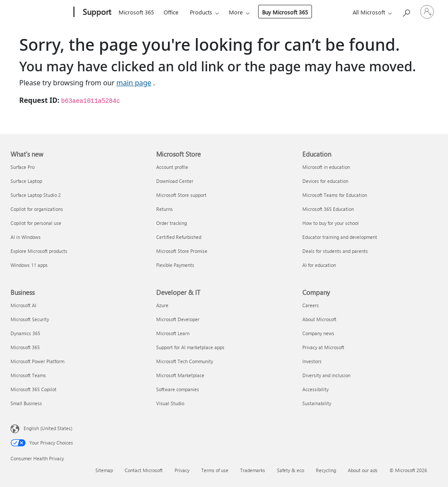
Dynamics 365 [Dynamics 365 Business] (25, 333)
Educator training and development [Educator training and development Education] (340, 237)
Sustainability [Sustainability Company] (317, 403)
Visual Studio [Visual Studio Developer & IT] (170, 403)
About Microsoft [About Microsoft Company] (319, 319)
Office (171, 12)
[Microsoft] (40, 12)
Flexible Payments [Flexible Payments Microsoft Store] (175, 265)
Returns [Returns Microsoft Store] (164, 209)
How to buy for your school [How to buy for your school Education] (331, 223)
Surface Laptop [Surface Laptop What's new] (26, 181)
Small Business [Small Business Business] (26, 403)
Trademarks (253, 470)
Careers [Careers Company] (311, 305)
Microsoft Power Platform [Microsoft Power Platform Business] (37, 361)
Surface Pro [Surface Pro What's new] (23, 167)
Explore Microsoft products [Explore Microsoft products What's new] (39, 251)
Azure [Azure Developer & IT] (162, 305)
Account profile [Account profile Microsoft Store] (172, 167)
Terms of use (215, 470)
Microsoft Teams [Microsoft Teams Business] (28, 375)
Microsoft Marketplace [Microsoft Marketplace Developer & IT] (180, 375)
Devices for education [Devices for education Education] (325, 181)
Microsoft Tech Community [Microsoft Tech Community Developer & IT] (185, 361)
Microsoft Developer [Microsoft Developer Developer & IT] (178, 319)
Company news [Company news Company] (318, 333)
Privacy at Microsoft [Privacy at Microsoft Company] (323, 347)
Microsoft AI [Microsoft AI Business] (23, 305)
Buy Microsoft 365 (285, 12)
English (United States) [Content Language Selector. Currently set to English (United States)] (48, 428)
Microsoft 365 (136, 12)
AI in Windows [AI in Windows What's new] (26, 237)
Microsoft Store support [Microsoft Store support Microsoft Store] (181, 195)
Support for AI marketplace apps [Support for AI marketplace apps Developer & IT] (190, 347)
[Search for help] (406, 11)
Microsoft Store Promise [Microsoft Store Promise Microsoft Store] (182, 251)
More (236, 12)
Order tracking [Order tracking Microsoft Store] (171, 223)
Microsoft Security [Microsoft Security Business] (30, 319)
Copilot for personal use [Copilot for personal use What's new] (36, 223)
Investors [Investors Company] (312, 361)
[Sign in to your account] (427, 12)
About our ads (363, 470)
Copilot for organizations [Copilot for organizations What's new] (37, 209)
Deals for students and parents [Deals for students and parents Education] (335, 251)
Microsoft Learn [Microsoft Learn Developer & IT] (173, 333)
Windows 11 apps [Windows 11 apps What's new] (29, 265)
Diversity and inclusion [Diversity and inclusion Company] (326, 375)
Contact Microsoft (144, 470)
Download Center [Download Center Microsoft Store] (175, 181)
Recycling (326, 470)
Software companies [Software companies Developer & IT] (178, 389)
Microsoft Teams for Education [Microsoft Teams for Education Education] (335, 195)
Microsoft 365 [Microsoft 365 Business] (25, 347)
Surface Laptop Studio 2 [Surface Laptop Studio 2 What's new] (36, 195)
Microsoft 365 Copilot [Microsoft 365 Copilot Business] (33, 389)
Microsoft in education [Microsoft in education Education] (326, 167)
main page (134, 83)
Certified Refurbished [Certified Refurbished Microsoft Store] (179, 237)
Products (201, 12)
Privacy (182, 470)
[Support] (96, 12)
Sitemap (104, 470)
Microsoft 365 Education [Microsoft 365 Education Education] (328, 209)
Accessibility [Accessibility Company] (315, 389)
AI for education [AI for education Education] (319, 265)
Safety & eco (290, 470)
